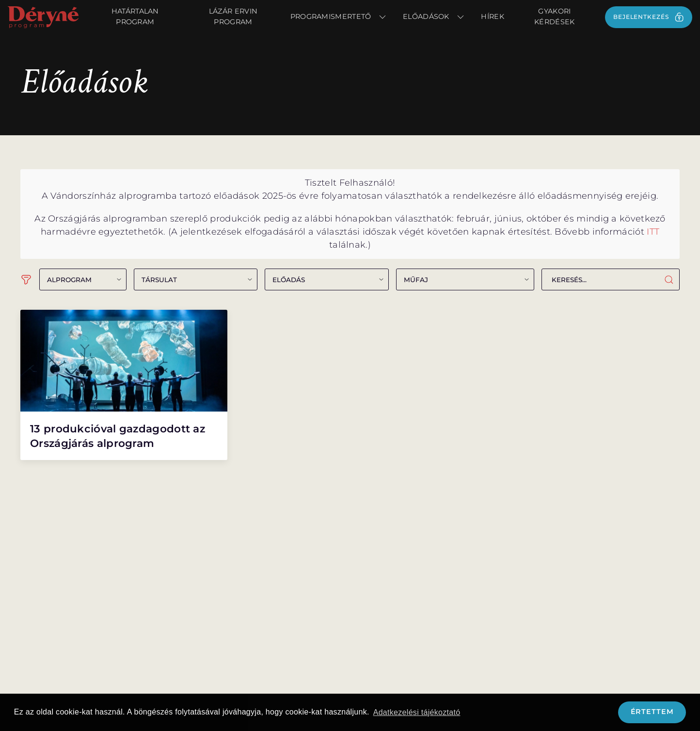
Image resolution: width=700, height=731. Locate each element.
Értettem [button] (652, 712)
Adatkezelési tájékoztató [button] (417, 712)
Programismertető (339, 17)
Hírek (493, 16)
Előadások (434, 17)
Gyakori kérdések (554, 16)
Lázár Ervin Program (233, 16)
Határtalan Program (135, 16)
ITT (653, 232)
